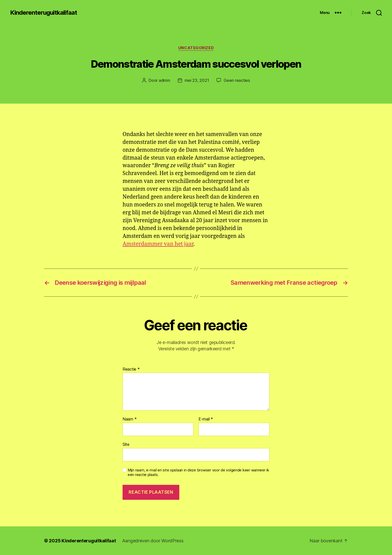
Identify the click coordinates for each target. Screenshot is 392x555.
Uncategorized (196, 48)
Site (126, 444)
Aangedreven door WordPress (153, 541)
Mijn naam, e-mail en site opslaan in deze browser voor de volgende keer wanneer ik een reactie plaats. (198, 473)
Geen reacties (237, 80)
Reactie (131, 369)
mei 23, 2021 (197, 80)
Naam (130, 419)
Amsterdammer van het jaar (158, 244)
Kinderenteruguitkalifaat (44, 13)
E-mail (206, 419)
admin (164, 80)
